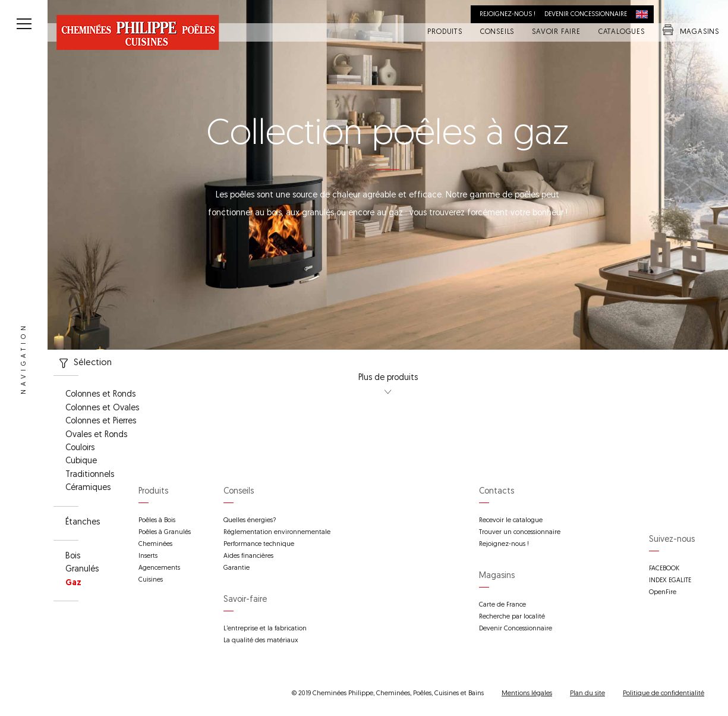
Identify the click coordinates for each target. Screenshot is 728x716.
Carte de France (502, 605)
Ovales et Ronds (96, 435)
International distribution (645, 14)
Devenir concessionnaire (586, 15)
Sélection (83, 363)
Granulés (82, 570)
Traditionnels (90, 475)
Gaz (73, 583)
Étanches (83, 523)
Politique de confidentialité (664, 694)
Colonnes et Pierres (101, 422)
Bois (73, 557)
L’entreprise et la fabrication (265, 629)
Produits (445, 33)
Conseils (497, 33)
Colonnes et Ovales (102, 409)
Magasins (691, 33)
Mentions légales (527, 694)
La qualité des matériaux (261, 641)
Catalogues (622, 33)
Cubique (81, 461)
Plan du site (587, 694)
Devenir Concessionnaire (516, 629)
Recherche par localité (512, 617)
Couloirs (80, 448)
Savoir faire (556, 33)
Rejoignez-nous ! (508, 15)
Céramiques (88, 488)
